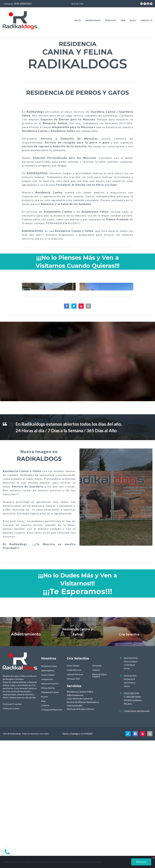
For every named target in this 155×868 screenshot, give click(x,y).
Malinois (96, 796)
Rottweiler (98, 792)
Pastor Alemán (74, 792)
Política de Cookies (12, 835)
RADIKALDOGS (93, 20)
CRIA (123, 20)
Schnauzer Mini (74, 805)
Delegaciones (48, 805)
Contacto (46, 832)
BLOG (133, 20)
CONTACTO (146, 20)
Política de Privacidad (13, 830)
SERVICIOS (111, 20)
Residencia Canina (50, 792)
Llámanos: (9, 4)
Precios (45, 823)
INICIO (78, 20)
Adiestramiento (49, 797)
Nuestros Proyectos (51, 810)
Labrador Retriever (76, 801)
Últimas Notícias (49, 814)
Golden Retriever (75, 796)
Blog (43, 827)
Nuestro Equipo (49, 801)
